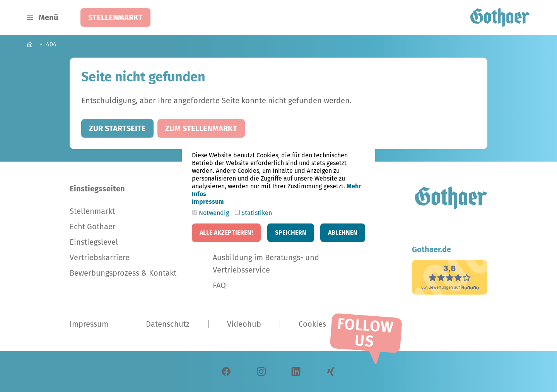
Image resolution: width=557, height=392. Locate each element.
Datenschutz (168, 324)
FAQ (219, 285)
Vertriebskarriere (100, 257)
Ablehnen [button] (343, 233)
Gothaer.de (431, 249)
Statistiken (253, 213)
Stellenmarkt (115, 17)
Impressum (89, 324)
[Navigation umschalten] (43, 17)
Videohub (244, 324)
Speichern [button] (291, 233)
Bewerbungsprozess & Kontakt (123, 273)
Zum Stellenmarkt (201, 128)
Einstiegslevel (94, 242)
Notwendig (211, 213)
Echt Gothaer (93, 227)
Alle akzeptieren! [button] (226, 233)
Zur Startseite (117, 128)
